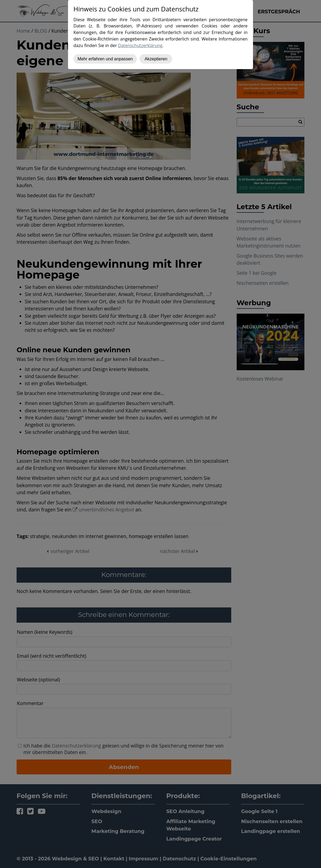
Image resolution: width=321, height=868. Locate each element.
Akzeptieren (156, 59)
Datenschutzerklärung (140, 45)
